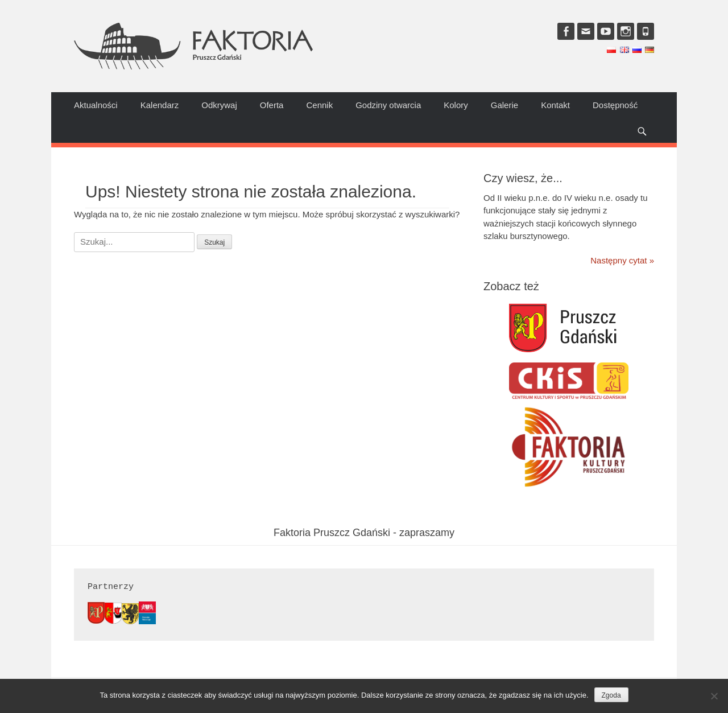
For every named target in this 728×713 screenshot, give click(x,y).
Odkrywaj (219, 105)
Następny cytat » (622, 260)
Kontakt (555, 105)
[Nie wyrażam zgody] (714, 696)
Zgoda (611, 695)
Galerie (504, 105)
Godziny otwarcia (388, 105)
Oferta (272, 105)
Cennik (319, 105)
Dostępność (615, 105)
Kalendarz (160, 105)
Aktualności (96, 105)
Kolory (456, 105)
